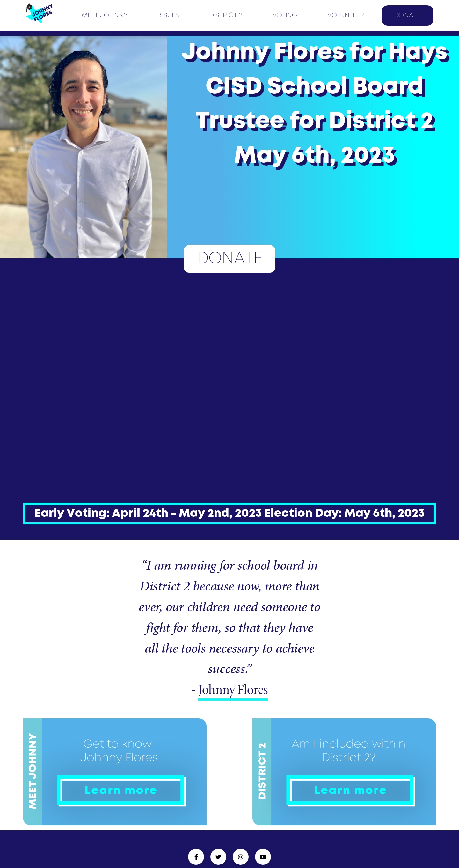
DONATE (407, 15)
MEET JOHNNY (105, 15)
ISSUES (169, 15)
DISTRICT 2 (226, 15)
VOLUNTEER (346, 15)
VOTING (285, 15)
